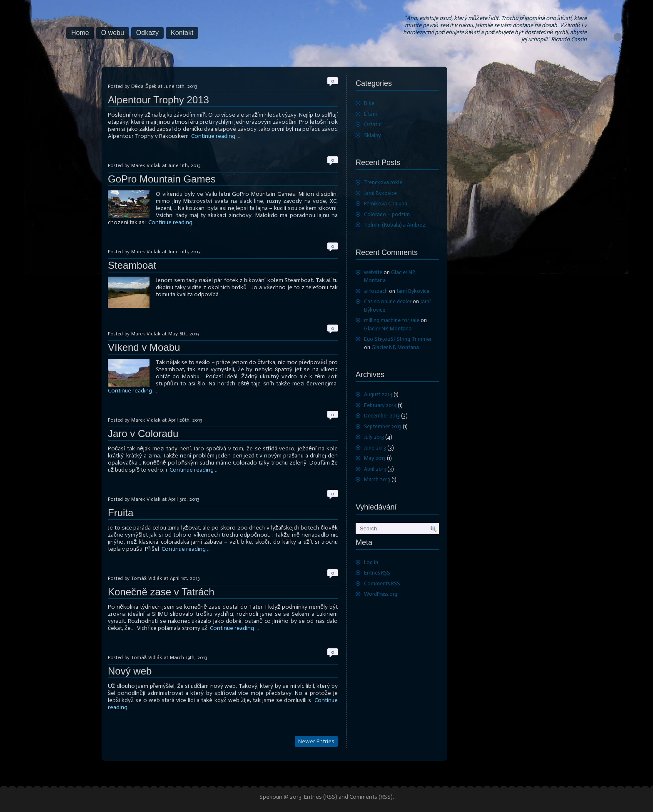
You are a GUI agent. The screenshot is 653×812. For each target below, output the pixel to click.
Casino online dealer (388, 301)
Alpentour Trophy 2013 (158, 100)
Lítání (370, 114)
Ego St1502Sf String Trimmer (398, 339)
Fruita (121, 513)
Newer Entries (316, 741)
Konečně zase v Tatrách (161, 592)
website (373, 272)
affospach (376, 291)
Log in (371, 562)
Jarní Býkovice (380, 193)
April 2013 (375, 469)
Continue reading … (216, 136)
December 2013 (382, 416)
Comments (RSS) (371, 797)
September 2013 (383, 426)
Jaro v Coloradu (143, 433)
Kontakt (182, 33)
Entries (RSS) (321, 797)
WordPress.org (381, 594)
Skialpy (372, 135)
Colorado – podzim (387, 214)
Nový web (130, 671)
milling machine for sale (392, 320)
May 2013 (375, 458)
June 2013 (375, 448)
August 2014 (378, 394)
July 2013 (374, 437)
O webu (113, 33)
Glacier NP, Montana (388, 329)
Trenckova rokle (383, 182)
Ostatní (373, 124)
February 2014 (380, 405)
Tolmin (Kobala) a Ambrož (395, 225)
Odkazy (147, 33)
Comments (382, 583)
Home (80, 33)
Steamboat (132, 265)
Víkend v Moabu (144, 347)
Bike (369, 103)
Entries (377, 573)
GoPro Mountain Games (162, 179)
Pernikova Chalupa (386, 204)
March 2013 (377, 479)
